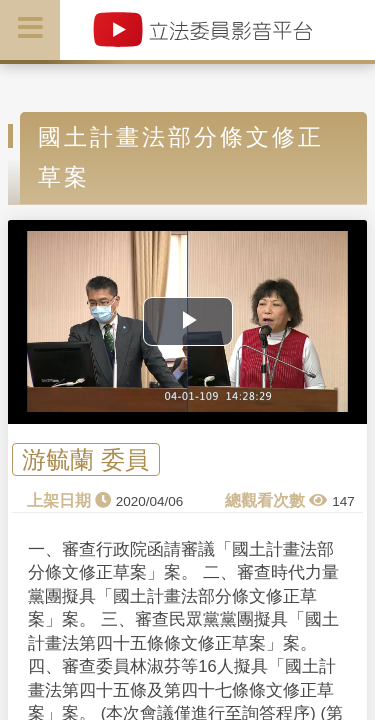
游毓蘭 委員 (85, 459)
